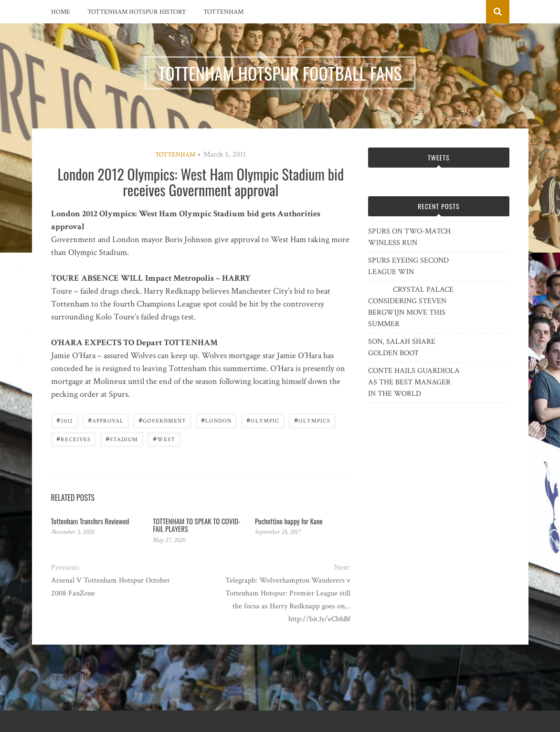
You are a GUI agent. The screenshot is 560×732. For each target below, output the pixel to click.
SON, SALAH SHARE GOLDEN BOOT (402, 347)
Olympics (312, 420)
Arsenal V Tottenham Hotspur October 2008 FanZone (111, 587)
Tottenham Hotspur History (137, 12)
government (162, 420)
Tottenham (223, 12)
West (164, 439)
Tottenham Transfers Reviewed (90, 521)
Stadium (122, 439)
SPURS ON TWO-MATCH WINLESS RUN (409, 237)
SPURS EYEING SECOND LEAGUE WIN (408, 266)
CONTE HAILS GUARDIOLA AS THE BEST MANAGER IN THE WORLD (414, 382)
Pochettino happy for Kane (289, 521)
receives (74, 439)
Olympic (263, 420)
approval (106, 420)
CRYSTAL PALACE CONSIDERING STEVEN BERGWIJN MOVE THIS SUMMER (411, 307)
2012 (65, 420)
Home (61, 12)
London (216, 420)
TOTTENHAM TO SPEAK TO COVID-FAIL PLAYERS (196, 525)
